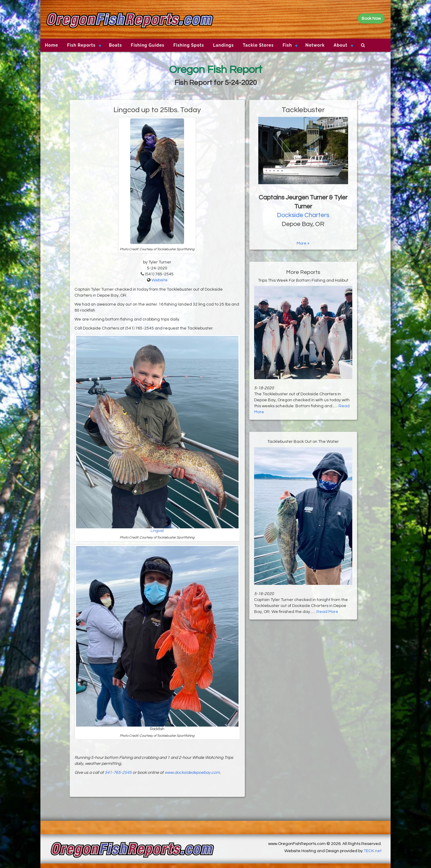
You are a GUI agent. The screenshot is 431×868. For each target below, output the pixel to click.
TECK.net (373, 851)
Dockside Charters (303, 215)
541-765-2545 (118, 773)
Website (160, 280)
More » (303, 243)
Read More (327, 612)
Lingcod (157, 531)
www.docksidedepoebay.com (192, 773)
